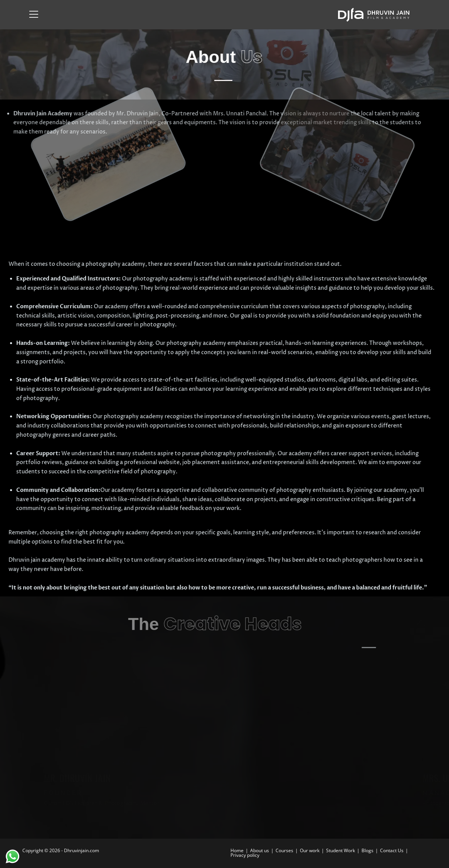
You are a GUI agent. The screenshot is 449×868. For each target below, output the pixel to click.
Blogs (367, 850)
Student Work (341, 850)
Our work (310, 850)
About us (260, 850)
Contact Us (392, 850)
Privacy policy (245, 855)
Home (237, 850)
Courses (284, 850)
